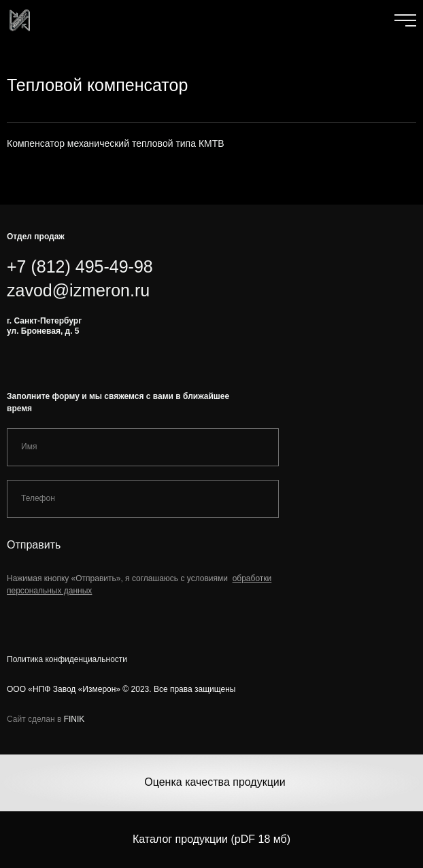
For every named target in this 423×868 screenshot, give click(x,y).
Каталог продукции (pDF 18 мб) (211, 839)
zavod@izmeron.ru (78, 290)
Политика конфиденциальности (67, 659)
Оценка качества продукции (215, 782)
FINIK (74, 719)
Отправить (34, 545)
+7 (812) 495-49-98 (80, 266)
